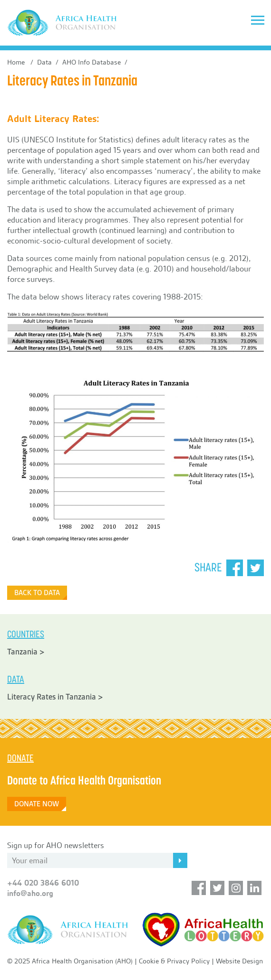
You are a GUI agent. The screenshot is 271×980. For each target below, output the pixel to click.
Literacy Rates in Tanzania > (55, 697)
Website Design (239, 961)
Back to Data (37, 593)
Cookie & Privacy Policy (174, 961)
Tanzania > (26, 652)
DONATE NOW (37, 804)
